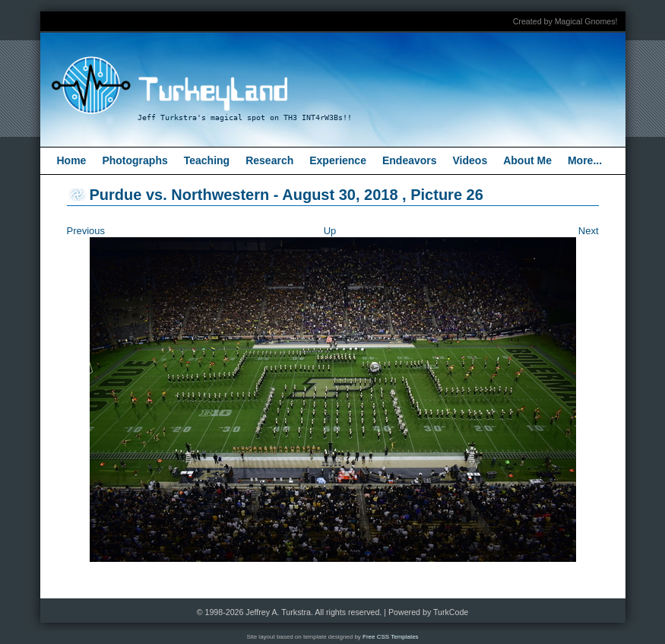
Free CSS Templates (391, 637)
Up (330, 231)
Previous (86, 231)
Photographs (135, 160)
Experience (338, 160)
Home (72, 160)
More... (585, 160)
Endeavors (410, 160)
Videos (470, 160)
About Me (527, 160)
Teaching (207, 160)
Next (589, 231)
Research (269, 160)
